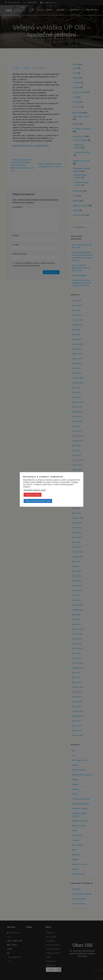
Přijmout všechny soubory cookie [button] (38, 501)
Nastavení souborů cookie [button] (35, 490)
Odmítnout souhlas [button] (33, 495)
